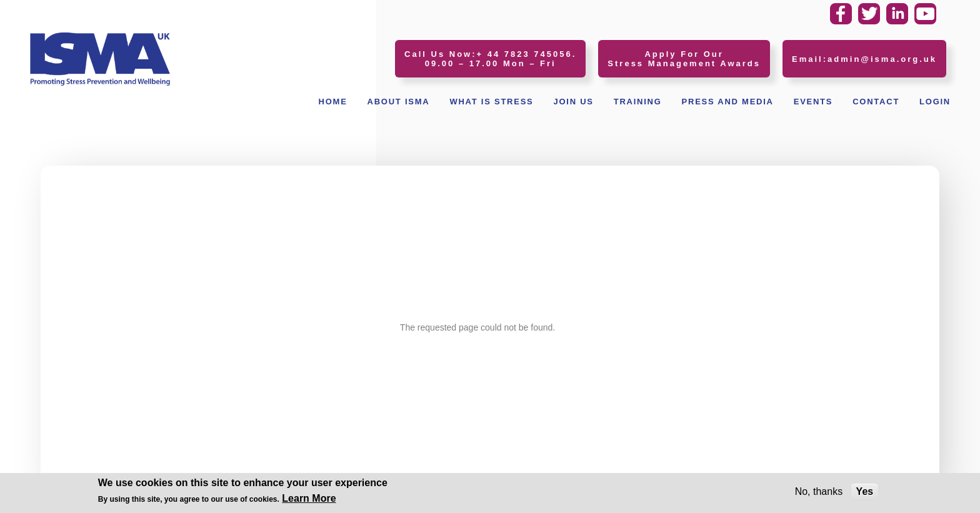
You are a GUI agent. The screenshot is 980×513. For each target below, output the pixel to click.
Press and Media (728, 102)
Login (935, 102)
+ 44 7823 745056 (525, 54)
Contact (876, 102)
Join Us (573, 102)
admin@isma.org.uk (882, 59)
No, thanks (819, 493)
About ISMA (399, 102)
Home (333, 102)
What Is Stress (491, 102)
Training (638, 102)
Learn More (309, 500)
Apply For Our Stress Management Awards (684, 59)
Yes (865, 493)
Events (813, 102)
